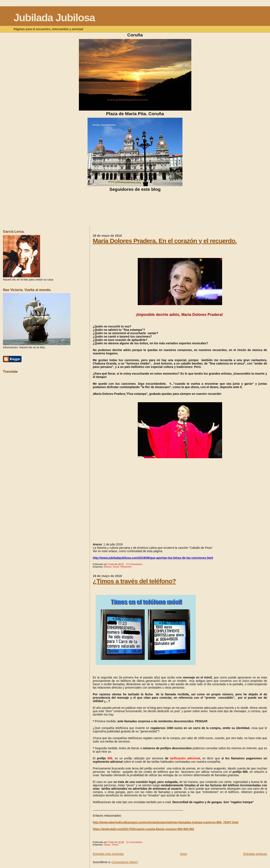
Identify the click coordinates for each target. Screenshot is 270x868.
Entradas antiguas (255, 854)
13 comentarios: (135, 564)
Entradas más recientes (108, 854)
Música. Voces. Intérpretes (118, 567)
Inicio (184, 854)
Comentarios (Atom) (125, 862)
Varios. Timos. (111, 845)
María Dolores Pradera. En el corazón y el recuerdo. (165, 241)
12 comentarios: (135, 842)
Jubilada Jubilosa (54, 18)
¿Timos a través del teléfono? (134, 581)
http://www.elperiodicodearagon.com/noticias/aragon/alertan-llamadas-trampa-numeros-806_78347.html (166, 822)
